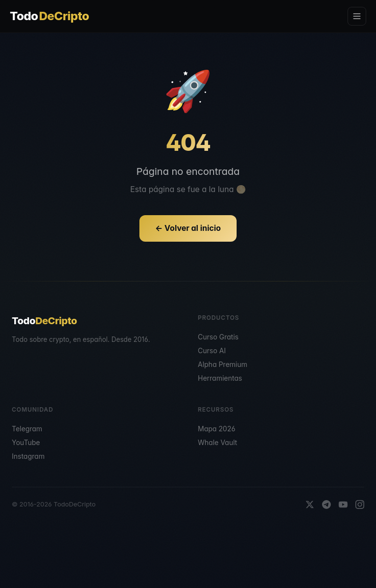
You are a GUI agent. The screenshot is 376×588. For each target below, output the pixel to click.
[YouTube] (343, 504)
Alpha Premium (223, 364)
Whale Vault (217, 442)
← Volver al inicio (188, 228)
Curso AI (212, 350)
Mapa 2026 (216, 429)
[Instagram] (360, 504)
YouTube (26, 442)
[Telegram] (326, 504)
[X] (310, 504)
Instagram (28, 456)
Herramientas (220, 378)
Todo (49, 16)
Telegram (27, 429)
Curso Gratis (218, 337)
